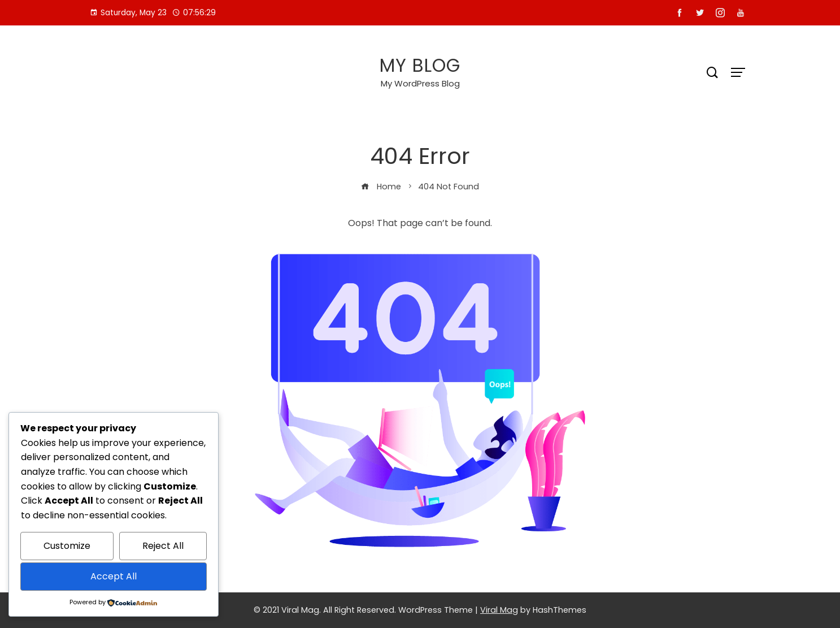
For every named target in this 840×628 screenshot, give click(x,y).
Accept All (114, 576)
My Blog (420, 65)
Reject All (163, 546)
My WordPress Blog (420, 83)
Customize (67, 546)
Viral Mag (499, 610)
